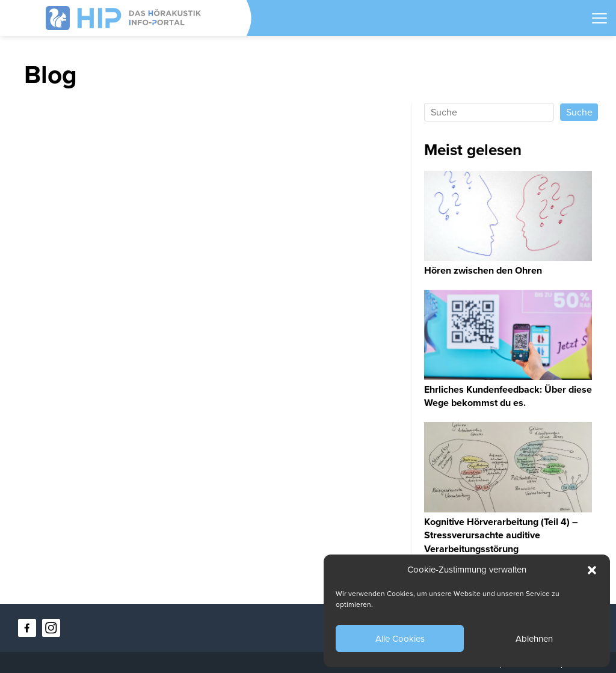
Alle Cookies (400, 639)
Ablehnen (534, 639)
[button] (592, 570)
